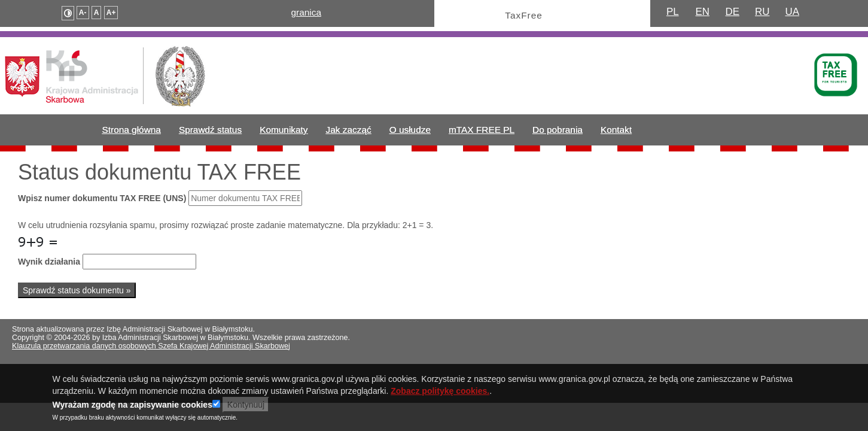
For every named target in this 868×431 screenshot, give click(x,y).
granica (306, 12)
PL (673, 12)
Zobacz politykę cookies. (440, 394)
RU (762, 12)
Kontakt (616, 130)
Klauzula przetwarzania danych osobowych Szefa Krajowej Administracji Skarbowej (151, 346)
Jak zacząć (349, 130)
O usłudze (410, 130)
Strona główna (132, 130)
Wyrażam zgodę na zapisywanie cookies (133, 408)
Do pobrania (558, 130)
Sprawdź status (210, 130)
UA (792, 12)
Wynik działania (49, 262)
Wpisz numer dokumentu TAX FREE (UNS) (102, 198)
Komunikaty (284, 130)
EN (702, 12)
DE (732, 12)
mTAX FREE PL (482, 130)
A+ (111, 13)
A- (83, 13)
